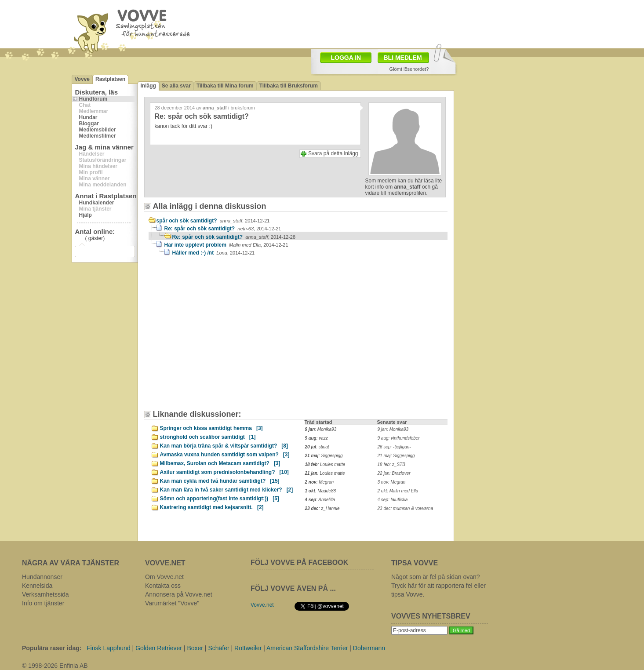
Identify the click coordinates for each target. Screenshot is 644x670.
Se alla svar (176, 86)
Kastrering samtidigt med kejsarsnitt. (212, 507)
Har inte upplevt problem (226, 245)
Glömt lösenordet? (409, 69)
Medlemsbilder (98, 130)
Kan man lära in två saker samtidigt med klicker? (227, 490)
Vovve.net (262, 605)
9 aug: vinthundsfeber (399, 438)
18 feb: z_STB (391, 464)
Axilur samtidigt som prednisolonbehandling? (224, 472)
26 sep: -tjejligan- (394, 447)
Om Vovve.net (164, 577)
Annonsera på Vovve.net (179, 594)
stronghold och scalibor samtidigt (208, 437)
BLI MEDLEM (403, 58)
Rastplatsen (110, 79)
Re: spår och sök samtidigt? (223, 229)
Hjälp (86, 215)
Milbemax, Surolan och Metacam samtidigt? (220, 463)
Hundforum (93, 99)
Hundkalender (97, 203)
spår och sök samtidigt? (213, 221)
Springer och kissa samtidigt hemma (211, 428)
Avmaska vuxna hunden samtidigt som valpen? (225, 455)
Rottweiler (248, 648)
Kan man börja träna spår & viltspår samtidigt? (224, 446)
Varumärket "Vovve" (172, 603)
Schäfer (218, 648)
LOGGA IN (346, 58)
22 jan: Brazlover (394, 473)
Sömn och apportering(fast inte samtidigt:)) (220, 499)
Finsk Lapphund (109, 648)
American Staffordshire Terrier (307, 648)
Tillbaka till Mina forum (225, 86)
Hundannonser (42, 577)
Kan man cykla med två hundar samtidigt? (220, 481)
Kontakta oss (163, 586)
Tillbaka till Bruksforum (289, 86)
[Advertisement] (223, 337)
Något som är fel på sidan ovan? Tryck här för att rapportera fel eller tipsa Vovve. (438, 586)
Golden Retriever (159, 648)
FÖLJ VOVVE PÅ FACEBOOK (299, 563)
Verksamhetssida (45, 594)
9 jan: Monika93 (393, 429)
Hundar (88, 117)
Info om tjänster (43, 603)
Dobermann (369, 648)
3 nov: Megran (392, 482)
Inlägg (148, 86)
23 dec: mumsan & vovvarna (406, 508)
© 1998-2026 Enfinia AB (55, 666)
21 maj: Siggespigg (396, 456)
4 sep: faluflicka (393, 500)
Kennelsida (37, 586)
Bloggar (89, 124)
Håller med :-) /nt (214, 253)
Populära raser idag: (52, 648)
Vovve (82, 79)
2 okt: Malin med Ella (398, 491)
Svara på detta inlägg (333, 153)
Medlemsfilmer (98, 136)
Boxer (195, 648)
